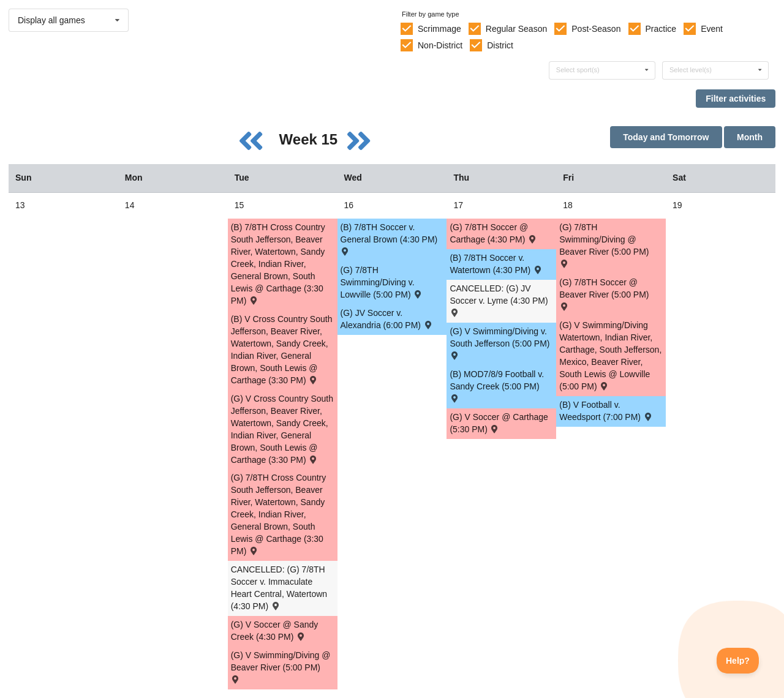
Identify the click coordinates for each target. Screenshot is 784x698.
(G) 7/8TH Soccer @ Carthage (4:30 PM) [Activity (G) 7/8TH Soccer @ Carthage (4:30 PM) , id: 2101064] (493, 233)
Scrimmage (439, 29)
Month (750, 137)
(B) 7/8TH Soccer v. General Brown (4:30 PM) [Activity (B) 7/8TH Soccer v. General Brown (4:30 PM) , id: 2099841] (389, 238)
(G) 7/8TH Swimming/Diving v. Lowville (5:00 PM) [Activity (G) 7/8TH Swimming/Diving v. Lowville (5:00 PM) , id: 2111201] (382, 282)
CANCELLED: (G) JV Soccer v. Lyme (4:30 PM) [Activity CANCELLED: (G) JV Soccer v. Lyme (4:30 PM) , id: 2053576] (499, 300)
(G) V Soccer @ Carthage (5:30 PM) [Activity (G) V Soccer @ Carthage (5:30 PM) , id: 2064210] (499, 423)
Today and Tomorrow (666, 137)
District (500, 45)
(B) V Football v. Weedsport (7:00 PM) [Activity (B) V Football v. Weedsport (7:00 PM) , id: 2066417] (606, 411)
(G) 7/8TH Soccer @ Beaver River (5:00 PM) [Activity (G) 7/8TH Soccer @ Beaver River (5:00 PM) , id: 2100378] (604, 294)
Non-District (440, 45)
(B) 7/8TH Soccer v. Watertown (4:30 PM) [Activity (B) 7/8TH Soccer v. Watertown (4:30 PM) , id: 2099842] (496, 264)
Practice (661, 29)
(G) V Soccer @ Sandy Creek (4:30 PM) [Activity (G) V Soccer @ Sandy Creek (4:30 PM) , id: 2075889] (275, 631)
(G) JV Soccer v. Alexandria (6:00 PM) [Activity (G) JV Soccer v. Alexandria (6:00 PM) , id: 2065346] (387, 319)
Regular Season (516, 29)
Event (712, 29)
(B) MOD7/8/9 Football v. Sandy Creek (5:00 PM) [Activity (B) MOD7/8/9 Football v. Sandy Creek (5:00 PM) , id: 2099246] (497, 385)
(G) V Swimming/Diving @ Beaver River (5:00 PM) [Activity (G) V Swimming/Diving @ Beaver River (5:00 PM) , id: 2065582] (281, 666)
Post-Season (596, 29)
